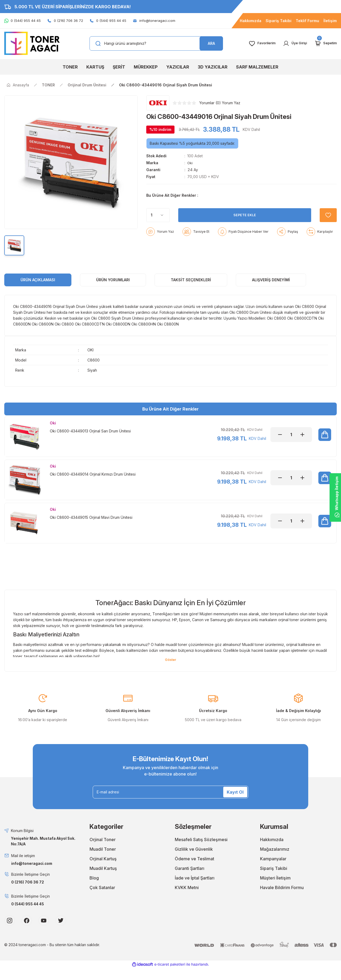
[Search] (156, 43)
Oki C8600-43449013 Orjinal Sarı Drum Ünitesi (90, 438)
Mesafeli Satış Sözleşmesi (201, 851)
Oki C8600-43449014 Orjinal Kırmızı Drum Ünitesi (93, 482)
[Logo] (32, 43)
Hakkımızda (272, 851)
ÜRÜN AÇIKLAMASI (38, 286)
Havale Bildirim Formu (282, 899)
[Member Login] (292, 43)
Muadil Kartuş (103, 880)
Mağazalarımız (275, 861)
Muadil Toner (103, 861)
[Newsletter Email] (170, 804)
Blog (94, 890)
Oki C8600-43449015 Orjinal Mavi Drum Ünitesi (91, 527)
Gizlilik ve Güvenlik (194, 861)
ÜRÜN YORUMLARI (113, 286)
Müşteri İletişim (275, 890)
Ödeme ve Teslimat (194, 870)
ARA (211, 43)
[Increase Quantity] (302, 441)
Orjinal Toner (103, 851)
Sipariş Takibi (274, 880)
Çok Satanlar (102, 899)
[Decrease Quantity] (280, 441)
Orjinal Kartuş (103, 870)
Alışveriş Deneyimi (271, 286)
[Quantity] (158, 228)
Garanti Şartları (190, 880)
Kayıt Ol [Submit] (235, 804)
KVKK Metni (187, 899)
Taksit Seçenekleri (191, 286)
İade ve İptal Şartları (195, 890)
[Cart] (325, 43)
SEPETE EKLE (241, 228)
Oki (190, 163)
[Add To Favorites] (325, 228)
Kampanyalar (273, 870)
